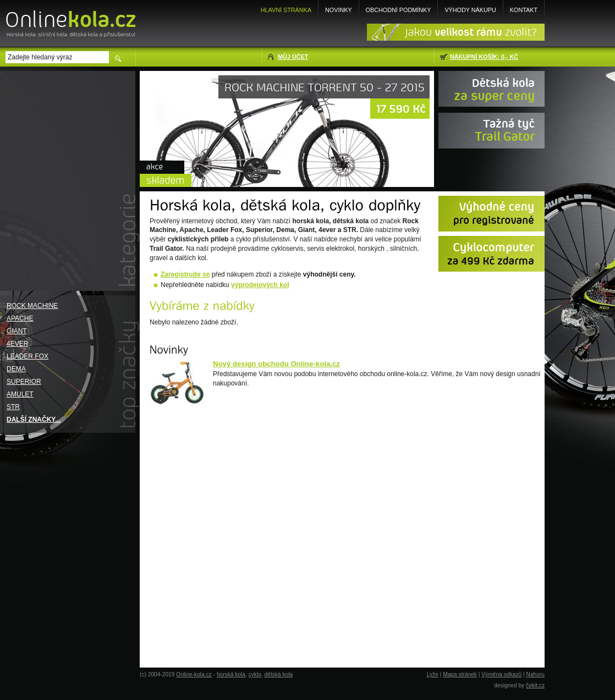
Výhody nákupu (470, 10)
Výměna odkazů (501, 674)
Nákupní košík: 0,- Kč (484, 57)
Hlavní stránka (286, 10)
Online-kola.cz (194, 674)
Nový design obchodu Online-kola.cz (276, 364)
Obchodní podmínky (399, 10)
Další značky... (34, 420)
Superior (24, 382)
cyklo (255, 674)
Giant (17, 331)
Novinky (339, 10)
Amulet (20, 394)
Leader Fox (28, 356)
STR (13, 407)
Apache (20, 318)
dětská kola (279, 674)
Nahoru (536, 674)
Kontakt (524, 10)
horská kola (231, 674)
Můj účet (293, 57)
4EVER (17, 344)
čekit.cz (535, 685)
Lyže (433, 674)
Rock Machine (32, 306)
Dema (16, 369)
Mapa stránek (460, 674)
